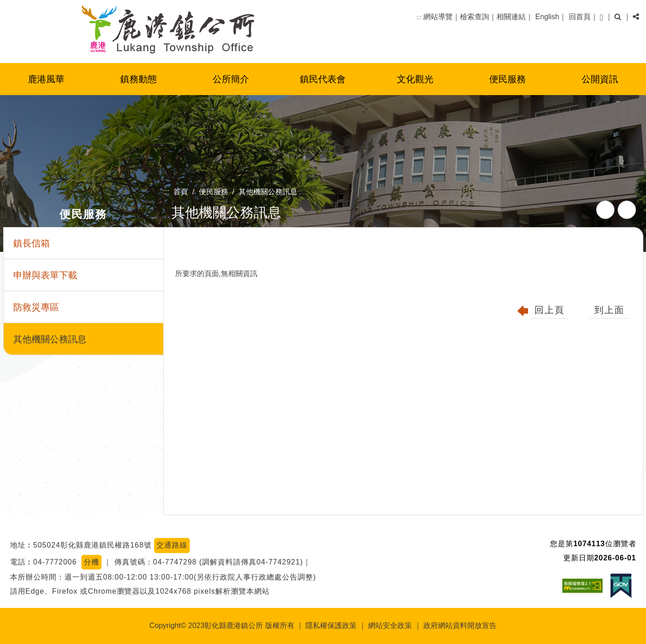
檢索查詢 (475, 17)
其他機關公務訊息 (268, 192)
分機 (91, 562)
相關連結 (511, 17)
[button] (601, 17)
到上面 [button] (609, 310)
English (547, 17)
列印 (627, 210)
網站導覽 (438, 17)
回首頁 (580, 17)
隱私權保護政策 (331, 625)
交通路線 (172, 545)
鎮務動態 (139, 79)
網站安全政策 (390, 625)
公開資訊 (600, 79)
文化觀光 (415, 79)
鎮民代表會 (323, 79)
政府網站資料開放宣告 (460, 625)
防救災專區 (36, 307)
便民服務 (507, 79)
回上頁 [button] (550, 310)
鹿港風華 (46, 79)
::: (419, 17)
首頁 (181, 192)
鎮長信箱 (32, 243)
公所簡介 (231, 79)
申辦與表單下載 (45, 275)
